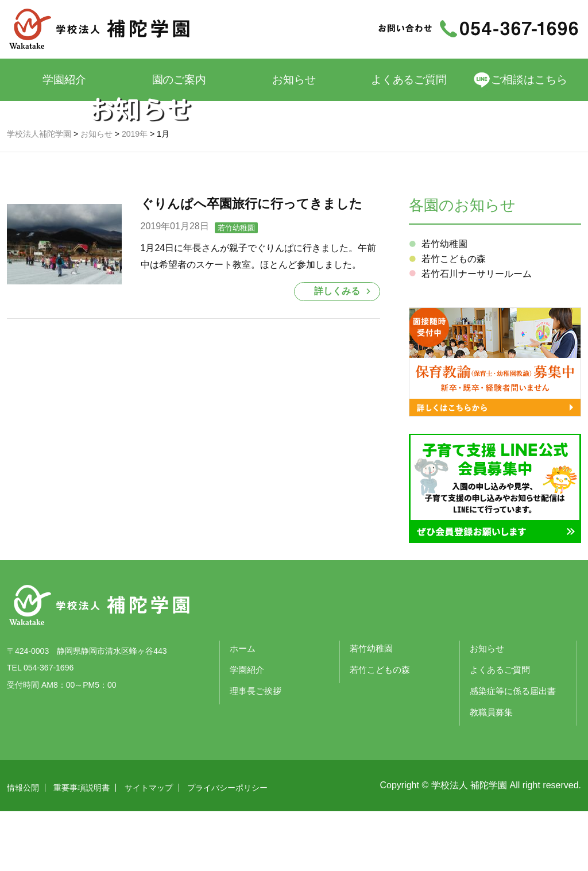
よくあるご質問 (409, 80)
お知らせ (294, 80)
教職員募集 (491, 772)
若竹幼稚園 (236, 288)
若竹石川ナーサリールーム (477, 334)
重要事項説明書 (82, 847)
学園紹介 (64, 80)
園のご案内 (179, 80)
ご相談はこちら (530, 80)
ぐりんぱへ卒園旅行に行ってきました (252, 264)
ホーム (243, 709)
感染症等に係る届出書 (513, 751)
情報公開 (23, 847)
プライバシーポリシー (227, 847)
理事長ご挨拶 (256, 751)
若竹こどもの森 (454, 319)
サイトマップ (149, 847)
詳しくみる (337, 351)
